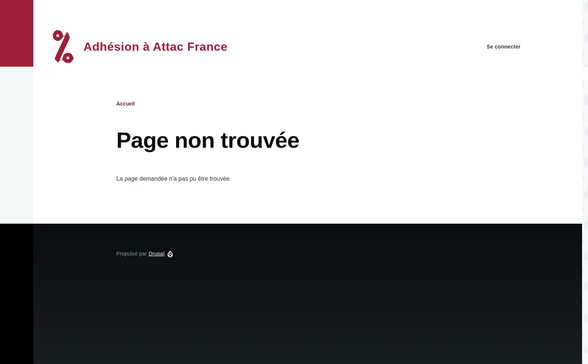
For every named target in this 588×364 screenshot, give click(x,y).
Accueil (126, 104)
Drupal (157, 254)
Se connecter (504, 47)
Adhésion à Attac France (156, 47)
